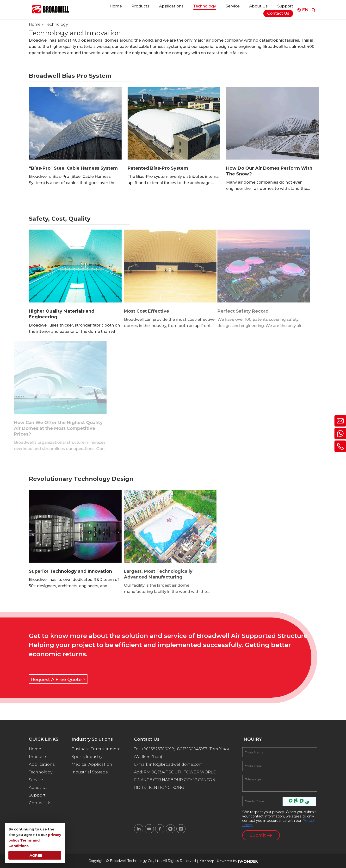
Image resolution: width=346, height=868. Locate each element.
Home (35, 749)
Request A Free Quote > (58, 680)
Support (37, 795)
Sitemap (207, 861)
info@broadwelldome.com (177, 764)
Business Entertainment (96, 749)
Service (36, 780)
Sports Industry (87, 757)
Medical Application (92, 764)
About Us (38, 788)
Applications (42, 764)
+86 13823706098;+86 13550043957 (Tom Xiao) (185, 749)
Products (38, 757)
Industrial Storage (90, 772)
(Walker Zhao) (148, 757)
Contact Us (40, 803)
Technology (41, 772)
